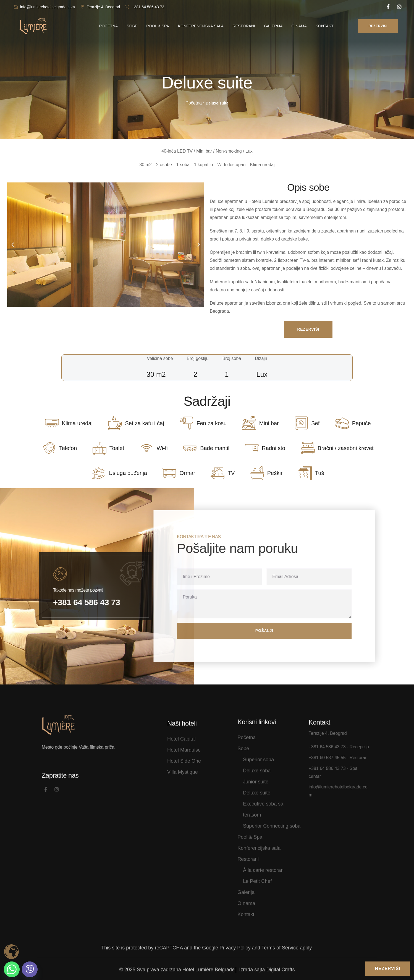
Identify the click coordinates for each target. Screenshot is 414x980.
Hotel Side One (184, 769)
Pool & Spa (250, 833)
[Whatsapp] (12, 969)
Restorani (248, 855)
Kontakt (246, 910)
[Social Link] (388, 7)
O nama (246, 899)
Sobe (243, 744)
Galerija (246, 888)
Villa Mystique (183, 780)
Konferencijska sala (259, 844)
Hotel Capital (181, 747)
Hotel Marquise (184, 758)
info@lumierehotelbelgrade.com (44, 7)
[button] (13, 245)
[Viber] (30, 969)
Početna (247, 733)
